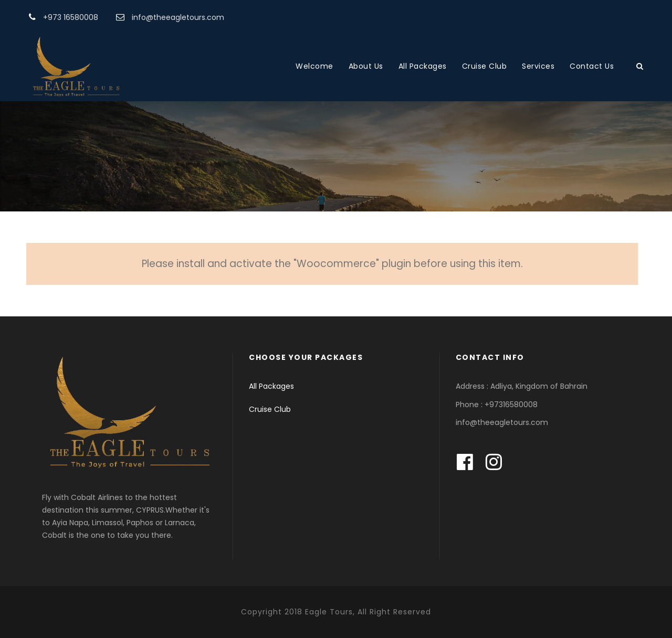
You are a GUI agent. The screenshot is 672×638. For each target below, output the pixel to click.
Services (538, 66)
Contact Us (592, 66)
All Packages (423, 66)
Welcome (314, 66)
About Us (366, 66)
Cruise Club (485, 66)
